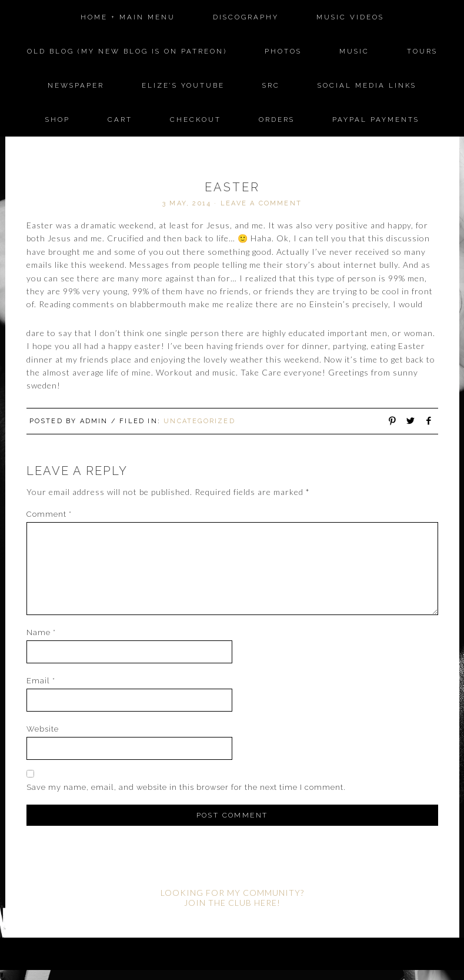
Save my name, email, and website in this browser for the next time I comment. (186, 787)
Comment (49, 514)
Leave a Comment (261, 203)
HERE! (267, 903)
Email (41, 681)
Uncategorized (199, 421)
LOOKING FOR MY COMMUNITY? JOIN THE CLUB (232, 898)
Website (43, 729)
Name (41, 632)
